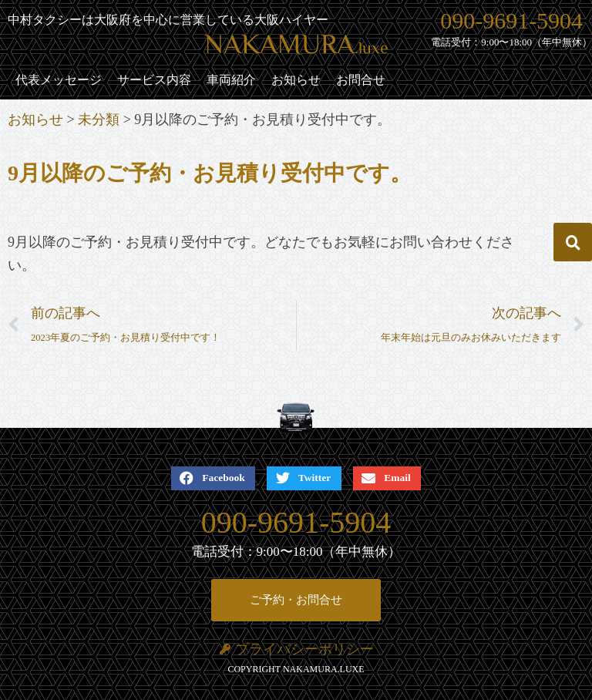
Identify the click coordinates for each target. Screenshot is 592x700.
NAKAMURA (296, 47)
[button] (573, 242)
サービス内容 (154, 80)
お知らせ (296, 80)
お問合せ (361, 80)
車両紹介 (231, 80)
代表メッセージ (59, 80)
